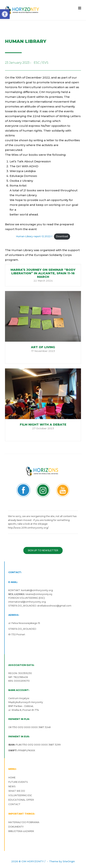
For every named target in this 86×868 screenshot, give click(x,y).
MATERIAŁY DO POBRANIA (24, 822)
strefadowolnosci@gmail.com (54, 606)
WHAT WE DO (17, 791)
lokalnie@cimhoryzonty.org (39, 594)
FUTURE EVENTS (18, 782)
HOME (12, 778)
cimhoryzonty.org (43, 590)
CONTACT (14, 804)
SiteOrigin (69, 861)
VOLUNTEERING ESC (20, 795)
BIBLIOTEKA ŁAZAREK (21, 831)
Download (62, 236)
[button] (5, 14)
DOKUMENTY (16, 827)
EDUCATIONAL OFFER (21, 800)
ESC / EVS (41, 63)
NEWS (12, 786)
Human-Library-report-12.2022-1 (34, 236)
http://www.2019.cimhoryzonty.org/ (28, 528)
